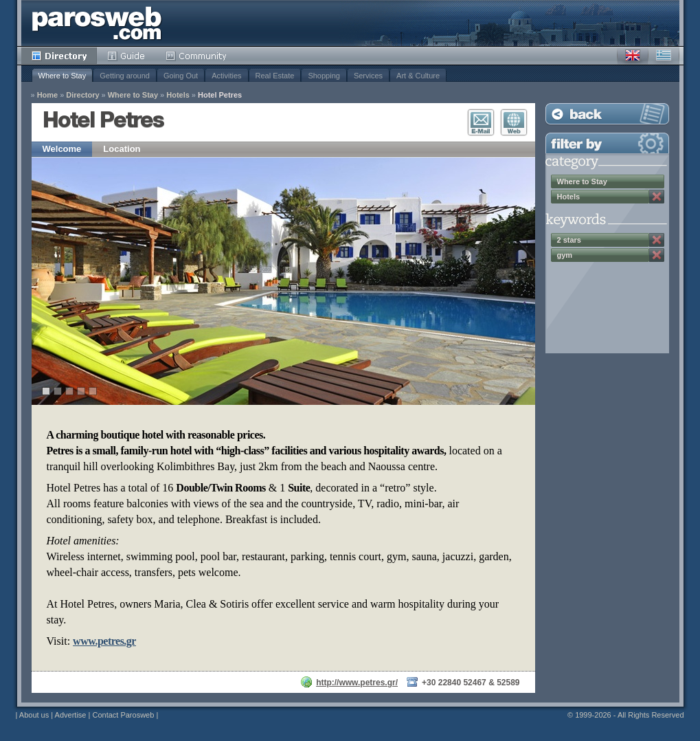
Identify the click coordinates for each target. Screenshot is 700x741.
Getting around (125, 76)
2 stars (569, 240)
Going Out (181, 76)
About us (34, 715)
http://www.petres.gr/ (357, 683)
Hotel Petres (220, 95)
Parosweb (97, 23)
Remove (657, 197)
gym (565, 255)
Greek (664, 56)
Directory (59, 56)
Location (122, 149)
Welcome (62, 149)
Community (197, 56)
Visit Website (514, 122)
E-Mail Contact (481, 122)
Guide (126, 56)
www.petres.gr (104, 641)
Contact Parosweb (123, 715)
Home (48, 95)
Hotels (178, 95)
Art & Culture (418, 76)
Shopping (324, 76)
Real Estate (275, 76)
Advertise (71, 715)
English (633, 56)
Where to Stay (63, 76)
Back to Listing (607, 114)
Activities (226, 76)
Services (368, 76)
